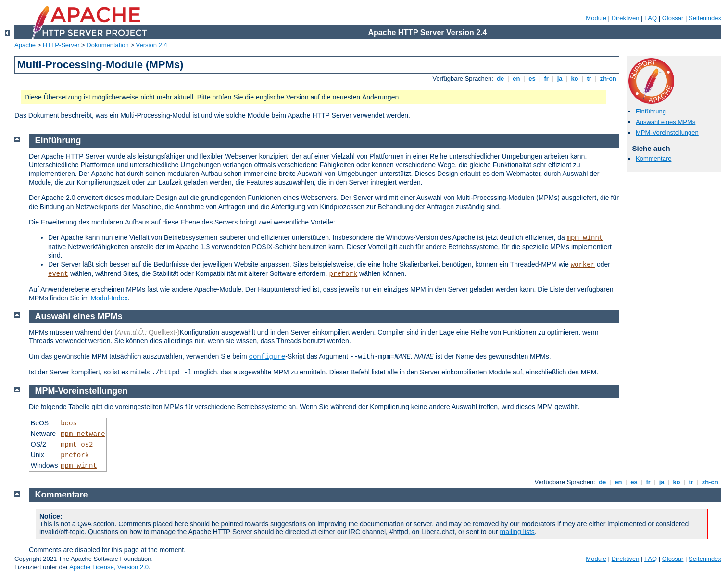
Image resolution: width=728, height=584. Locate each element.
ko (575, 79)
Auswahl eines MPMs (665, 122)
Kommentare (653, 158)
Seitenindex (705, 18)
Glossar (673, 18)
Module (596, 18)
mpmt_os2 (77, 445)
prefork (343, 274)
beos (69, 423)
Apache (25, 45)
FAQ (651, 18)
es (532, 79)
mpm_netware (83, 434)
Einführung (651, 111)
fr (546, 79)
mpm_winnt (585, 238)
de (501, 79)
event (58, 274)
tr (589, 79)
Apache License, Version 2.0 (109, 567)
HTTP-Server (61, 45)
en (516, 79)
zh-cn (608, 79)
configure (267, 357)
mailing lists (517, 532)
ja (560, 79)
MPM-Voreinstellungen (667, 132)
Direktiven (626, 18)
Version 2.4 (152, 45)
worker (583, 265)
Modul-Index (109, 298)
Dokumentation (107, 45)
